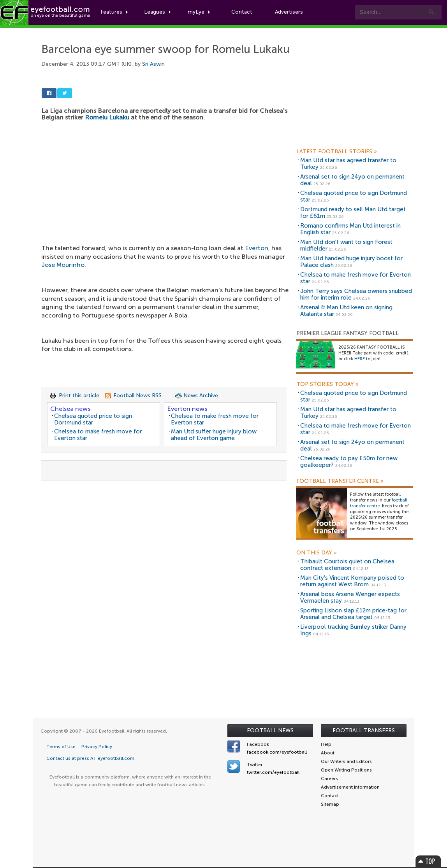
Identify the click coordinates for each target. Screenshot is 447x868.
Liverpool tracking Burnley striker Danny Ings (353, 630)
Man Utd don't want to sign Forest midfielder (346, 245)
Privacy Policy (97, 747)
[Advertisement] (166, 178)
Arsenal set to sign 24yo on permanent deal (352, 180)
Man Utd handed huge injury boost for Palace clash (351, 262)
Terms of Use (61, 747)
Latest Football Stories (337, 152)
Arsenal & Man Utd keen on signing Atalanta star (346, 311)
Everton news (187, 409)
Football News (270, 730)
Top (428, 861)
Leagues (159, 12)
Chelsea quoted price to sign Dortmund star (93, 419)
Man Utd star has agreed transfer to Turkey (348, 164)
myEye (200, 12)
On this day (317, 553)
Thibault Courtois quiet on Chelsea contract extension (347, 565)
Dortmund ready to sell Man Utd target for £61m (353, 213)
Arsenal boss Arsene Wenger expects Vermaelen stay (350, 597)
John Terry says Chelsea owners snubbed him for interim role (356, 294)
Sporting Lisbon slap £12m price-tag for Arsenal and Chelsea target (353, 614)
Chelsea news (70, 409)
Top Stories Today (327, 384)
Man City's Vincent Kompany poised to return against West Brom (352, 581)
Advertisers (290, 12)
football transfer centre (379, 503)
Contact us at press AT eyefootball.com (90, 758)
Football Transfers (364, 730)
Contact (243, 12)
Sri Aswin (153, 64)
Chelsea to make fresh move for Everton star (98, 435)
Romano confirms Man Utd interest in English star (350, 229)
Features (116, 12)
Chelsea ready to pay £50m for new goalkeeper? (349, 462)
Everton (257, 248)
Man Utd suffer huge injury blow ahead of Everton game (214, 435)
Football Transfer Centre (340, 481)
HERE (360, 359)
